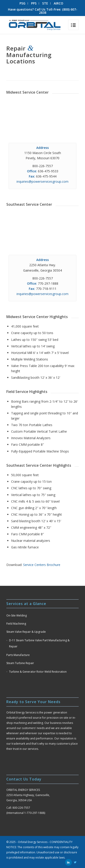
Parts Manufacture (18, 655)
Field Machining (16, 624)
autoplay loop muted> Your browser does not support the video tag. (42, 117)
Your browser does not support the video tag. (42, 229)
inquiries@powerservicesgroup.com (42, 181)
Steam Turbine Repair (20, 663)
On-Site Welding (17, 615)
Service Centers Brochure (42, 565)
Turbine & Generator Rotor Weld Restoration (38, 672)
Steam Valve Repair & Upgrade (26, 632)
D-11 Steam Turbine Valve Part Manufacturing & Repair (39, 643)
